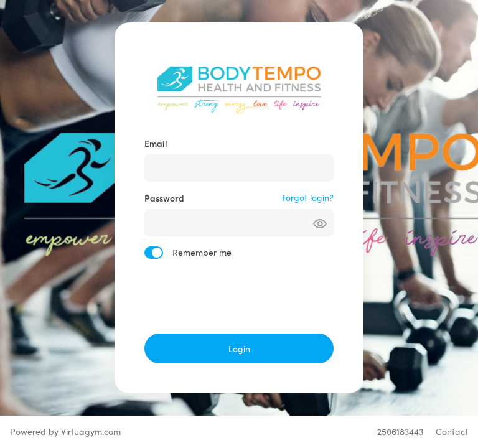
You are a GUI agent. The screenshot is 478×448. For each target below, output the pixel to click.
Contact (452, 432)
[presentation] (239, 296)
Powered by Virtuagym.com (65, 432)
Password (164, 198)
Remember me (202, 252)
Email (156, 143)
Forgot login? (308, 198)
